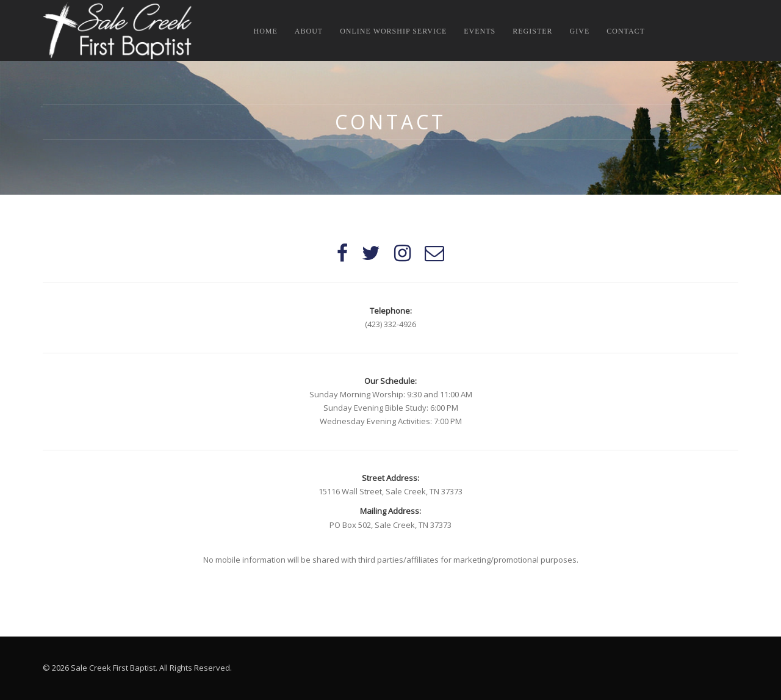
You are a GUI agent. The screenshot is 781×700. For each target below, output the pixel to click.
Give (580, 31)
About (309, 31)
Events (480, 31)
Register (532, 31)
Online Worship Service (393, 31)
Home (266, 31)
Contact (626, 31)
